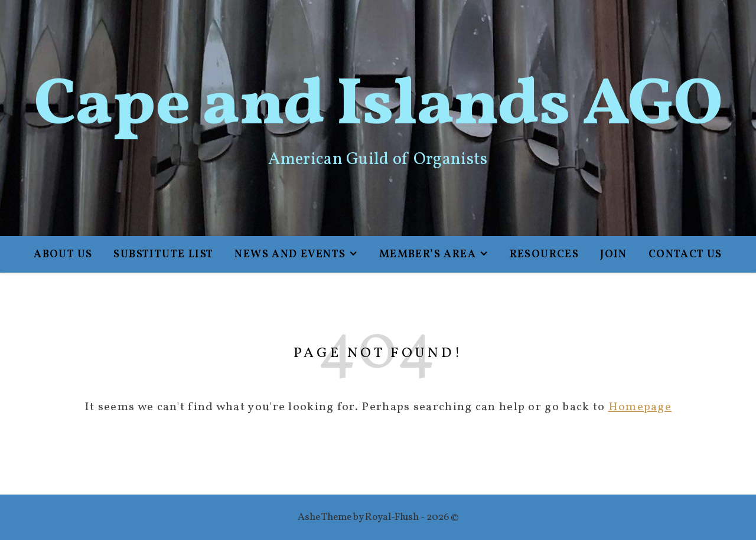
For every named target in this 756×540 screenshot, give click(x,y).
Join (614, 255)
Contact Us (685, 255)
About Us (63, 255)
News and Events (290, 255)
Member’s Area (428, 255)
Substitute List (163, 255)
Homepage (640, 407)
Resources (545, 255)
